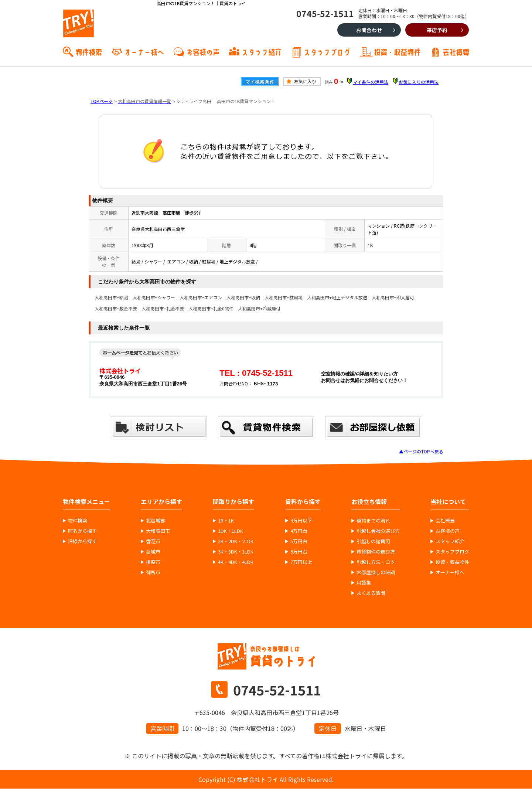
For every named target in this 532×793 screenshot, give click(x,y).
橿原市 (153, 562)
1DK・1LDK (231, 531)
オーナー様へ (144, 51)
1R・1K (226, 521)
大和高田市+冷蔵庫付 (259, 308)
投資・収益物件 (397, 51)
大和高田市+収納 (243, 297)
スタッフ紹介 (262, 51)
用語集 (364, 583)
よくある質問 (371, 593)
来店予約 (437, 30)
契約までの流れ (373, 521)
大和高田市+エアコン (201, 297)
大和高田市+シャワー (154, 297)
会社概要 (456, 51)
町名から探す (82, 531)
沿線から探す (82, 541)
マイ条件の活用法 (371, 82)
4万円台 (299, 531)
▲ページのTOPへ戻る (421, 451)
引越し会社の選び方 (378, 531)
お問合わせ (369, 30)
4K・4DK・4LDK (236, 562)
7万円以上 (301, 562)
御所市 (153, 572)
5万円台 (299, 541)
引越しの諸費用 (373, 541)
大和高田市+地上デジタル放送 (337, 297)
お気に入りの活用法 (419, 82)
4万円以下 (301, 521)
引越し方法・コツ (376, 562)
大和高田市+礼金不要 (163, 308)
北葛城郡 (156, 521)
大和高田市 (158, 531)
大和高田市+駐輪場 (284, 297)
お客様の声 (203, 51)
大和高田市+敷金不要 (116, 308)
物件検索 (89, 51)
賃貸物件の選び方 (376, 552)
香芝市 (153, 541)
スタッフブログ (327, 51)
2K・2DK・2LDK (236, 541)
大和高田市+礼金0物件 (211, 308)
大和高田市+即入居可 (393, 297)
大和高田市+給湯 (111, 297)
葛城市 (153, 552)
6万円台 (299, 552)
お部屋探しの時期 (376, 572)
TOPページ (102, 101)
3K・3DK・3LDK (236, 552)
